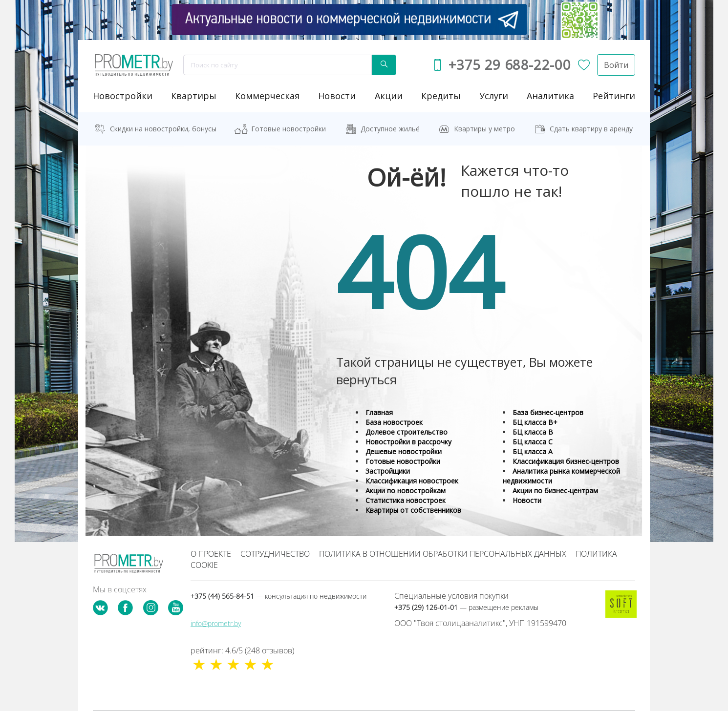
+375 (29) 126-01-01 (466, 607)
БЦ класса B (533, 432)
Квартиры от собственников (413, 510)
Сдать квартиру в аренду (591, 129)
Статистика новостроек (406, 500)
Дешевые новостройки (404, 451)
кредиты (441, 96)
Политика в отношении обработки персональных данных (443, 554)
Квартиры (194, 96)
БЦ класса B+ (535, 422)
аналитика (550, 96)
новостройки (123, 96)
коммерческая (267, 96)
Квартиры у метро (484, 129)
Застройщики (388, 471)
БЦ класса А (533, 451)
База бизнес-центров (548, 412)
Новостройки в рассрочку (408, 442)
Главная (379, 412)
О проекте (211, 554)
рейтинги (614, 96)
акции (389, 96)
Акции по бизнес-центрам (555, 491)
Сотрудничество (275, 554)
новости (337, 96)
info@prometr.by (216, 623)
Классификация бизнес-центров (566, 461)
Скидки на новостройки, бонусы (163, 129)
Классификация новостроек (412, 481)
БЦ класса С (533, 442)
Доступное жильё (390, 129)
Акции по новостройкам (406, 491)
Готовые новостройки (289, 129)
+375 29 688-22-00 (510, 65)
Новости (527, 500)
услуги (494, 96)
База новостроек (394, 422)
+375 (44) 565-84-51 (278, 596)
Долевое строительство (407, 432)
